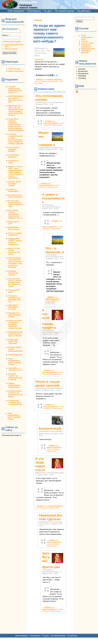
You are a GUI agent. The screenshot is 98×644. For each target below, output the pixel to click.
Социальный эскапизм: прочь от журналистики (15, 402)
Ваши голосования (16, 71)
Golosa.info (28, 2)
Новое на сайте (14, 69)
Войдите (40, 80)
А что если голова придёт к (49, 319)
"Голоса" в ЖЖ (87, 43)
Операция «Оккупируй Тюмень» (13, 273)
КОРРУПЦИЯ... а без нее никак (15, 228)
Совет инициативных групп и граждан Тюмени (15, 362)
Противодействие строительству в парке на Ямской (15, 334)
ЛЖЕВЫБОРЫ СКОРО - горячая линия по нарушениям (15, 242)
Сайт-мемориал (16, 11)
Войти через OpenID (13, 42)
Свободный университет (86, 46)
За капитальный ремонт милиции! (15, 196)
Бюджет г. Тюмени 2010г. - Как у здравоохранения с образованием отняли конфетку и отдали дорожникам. (16, 172)
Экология (39, 59)
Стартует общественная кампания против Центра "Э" (15, 90)
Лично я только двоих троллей (48, 383)
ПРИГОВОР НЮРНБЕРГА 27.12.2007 (13, 307)
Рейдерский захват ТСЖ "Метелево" (13, 342)
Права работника (88, 49)
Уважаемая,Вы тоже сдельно (50, 517)
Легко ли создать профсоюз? (15, 234)
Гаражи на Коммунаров (13, 190)
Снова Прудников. (16, 355)
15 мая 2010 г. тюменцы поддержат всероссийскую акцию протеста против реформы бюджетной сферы (16, 125)
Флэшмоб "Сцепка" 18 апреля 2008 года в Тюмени (15, 377)
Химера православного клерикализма (14, 385)
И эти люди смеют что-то (40, 464)
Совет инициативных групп (87, 37)
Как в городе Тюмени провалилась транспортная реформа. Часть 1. (16, 214)
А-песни (84, 41)
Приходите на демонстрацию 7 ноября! (15, 315)
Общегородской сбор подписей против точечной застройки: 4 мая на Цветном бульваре (15, 263)
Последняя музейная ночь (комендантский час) (15, 299)
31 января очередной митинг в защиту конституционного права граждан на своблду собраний (16, 139)
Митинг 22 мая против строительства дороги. (14, 251)
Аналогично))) (50, 428)
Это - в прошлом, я (55, 250)
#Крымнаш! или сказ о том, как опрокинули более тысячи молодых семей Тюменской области (16, 110)
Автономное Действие (86, 52)
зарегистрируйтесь (54, 80)
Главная (38, 20)
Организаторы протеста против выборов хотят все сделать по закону (15, 283)
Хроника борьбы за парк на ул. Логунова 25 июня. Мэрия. (16, 394)
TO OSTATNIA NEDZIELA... (14, 156)
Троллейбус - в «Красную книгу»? (16, 369)
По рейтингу (84, 11)
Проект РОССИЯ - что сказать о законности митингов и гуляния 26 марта (15, 324)
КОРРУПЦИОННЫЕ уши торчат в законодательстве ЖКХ (16, 99)
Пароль (6, 35)
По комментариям (65, 11)
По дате (48, 11)
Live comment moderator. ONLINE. (14, 149)
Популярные (34, 11)
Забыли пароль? (11, 49)
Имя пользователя (10, 29)
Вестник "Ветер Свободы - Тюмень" (14, 184)
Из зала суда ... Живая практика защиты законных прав (15, 204)
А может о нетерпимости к (53, 198)
